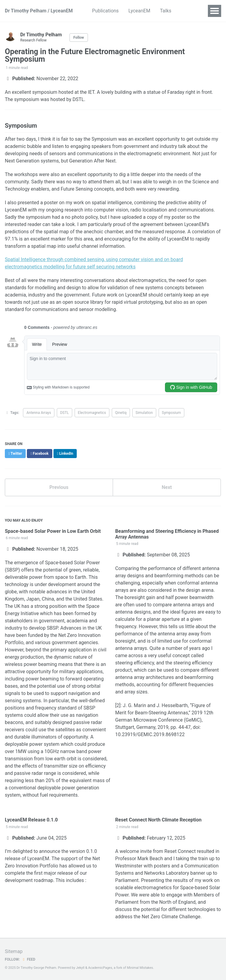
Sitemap (14, 951)
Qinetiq (121, 413)
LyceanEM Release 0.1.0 (31, 820)
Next (167, 487)
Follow (79, 38)
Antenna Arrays (39, 413)
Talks (166, 11)
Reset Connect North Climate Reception (158, 820)
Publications (105, 11)
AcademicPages (100, 968)
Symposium (171, 413)
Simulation (144, 413)
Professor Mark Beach (139, 859)
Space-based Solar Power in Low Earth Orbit (53, 531)
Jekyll (80, 968)
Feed (28, 959)
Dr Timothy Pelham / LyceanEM (39, 11)
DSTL (65, 413)
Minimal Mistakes (140, 968)
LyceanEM (139, 11)
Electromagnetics (92, 413)
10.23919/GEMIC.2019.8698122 (150, 734)
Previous (59, 487)
